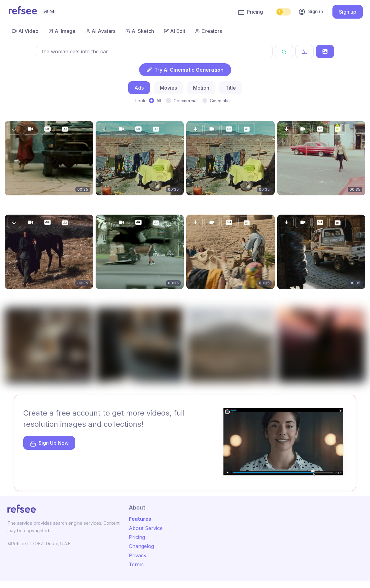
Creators (209, 31)
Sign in (311, 12)
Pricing (250, 12)
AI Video (25, 31)
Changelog (141, 546)
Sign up (348, 12)
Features (140, 519)
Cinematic (220, 101)
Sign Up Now (49, 443)
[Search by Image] (325, 51)
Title (231, 88)
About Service (146, 528)
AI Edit (175, 31)
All (159, 101)
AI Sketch (140, 31)
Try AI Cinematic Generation (185, 70)
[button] (14, 129)
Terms (136, 564)
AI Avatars (100, 31)
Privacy (138, 555)
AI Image (62, 31)
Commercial (185, 101)
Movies (168, 88)
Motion (201, 88)
